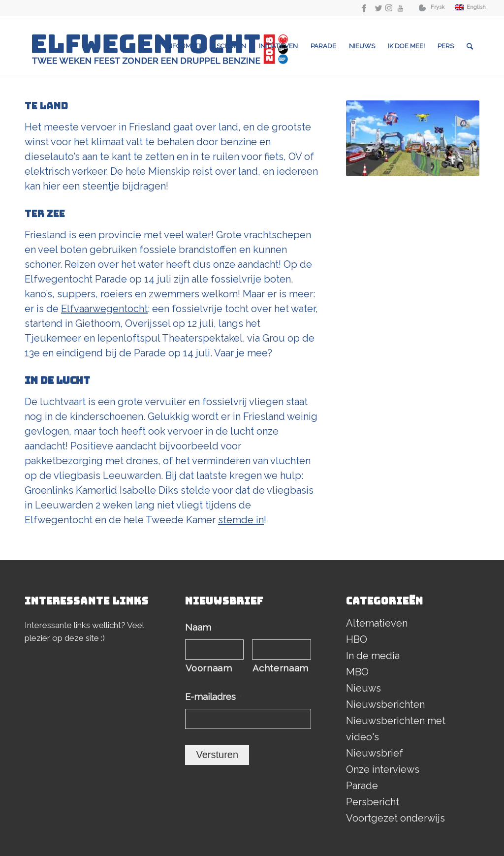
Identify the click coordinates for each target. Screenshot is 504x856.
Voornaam (209, 668)
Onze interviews (383, 769)
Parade (362, 786)
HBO (357, 639)
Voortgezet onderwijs (395, 818)
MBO (357, 672)
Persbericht (373, 802)
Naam (201, 627)
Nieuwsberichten (385, 704)
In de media (373, 656)
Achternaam (281, 668)
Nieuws (363, 688)
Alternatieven (377, 623)
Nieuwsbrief (375, 753)
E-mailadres (213, 697)
